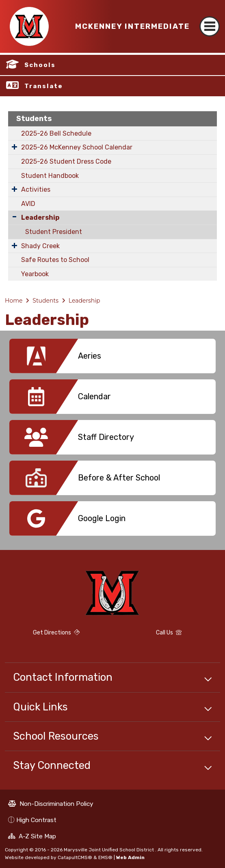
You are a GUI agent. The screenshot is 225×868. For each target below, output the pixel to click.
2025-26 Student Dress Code (66, 161)
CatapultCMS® (75, 857)
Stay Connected (52, 765)
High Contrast (36, 820)
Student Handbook (50, 176)
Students (34, 119)
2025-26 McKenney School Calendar (77, 147)
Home (14, 301)
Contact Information (63, 677)
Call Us (149, 634)
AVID (28, 204)
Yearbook (35, 274)
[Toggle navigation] (210, 19)
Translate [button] (44, 86)
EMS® (105, 857)
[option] (112, 359)
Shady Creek (40, 246)
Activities (36, 189)
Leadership (40, 218)
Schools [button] (40, 65)
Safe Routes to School (55, 260)
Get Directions (42, 636)
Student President (54, 232)
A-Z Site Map (32, 837)
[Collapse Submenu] (14, 217)
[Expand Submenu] (14, 147)
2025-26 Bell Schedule (56, 133)
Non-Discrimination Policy (51, 805)
